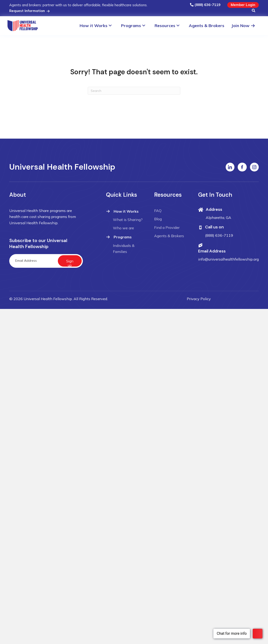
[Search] (134, 91)
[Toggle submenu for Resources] (180, 26)
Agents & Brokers (169, 236)
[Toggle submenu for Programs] (146, 26)
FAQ (158, 211)
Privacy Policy (199, 299)
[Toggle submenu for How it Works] (112, 26)
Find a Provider (167, 227)
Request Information (30, 11)
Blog (158, 219)
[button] (254, 11)
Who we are (123, 228)
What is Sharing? (128, 220)
